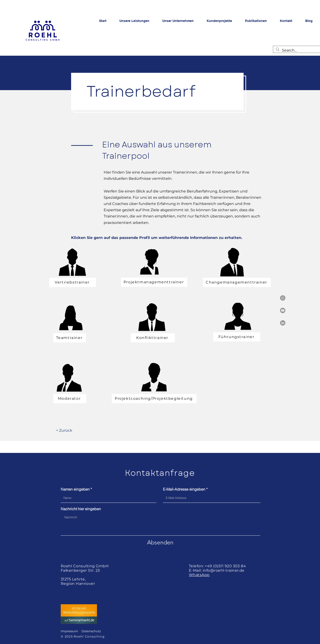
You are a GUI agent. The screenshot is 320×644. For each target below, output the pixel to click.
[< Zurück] (64, 430)
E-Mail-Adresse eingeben (184, 489)
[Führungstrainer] (237, 337)
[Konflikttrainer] (153, 338)
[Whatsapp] (283, 298)
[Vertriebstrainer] (73, 282)
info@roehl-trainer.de (224, 570)
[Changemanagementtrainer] (237, 282)
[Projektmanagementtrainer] (154, 282)
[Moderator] (70, 399)
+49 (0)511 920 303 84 (225, 566)
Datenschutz (91, 631)
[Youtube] (283, 310)
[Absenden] (160, 542)
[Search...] (297, 50)
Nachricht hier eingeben (81, 509)
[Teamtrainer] (70, 338)
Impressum (69, 631)
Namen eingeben (75, 489)
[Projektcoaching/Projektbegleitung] (154, 399)
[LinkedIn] (283, 323)
